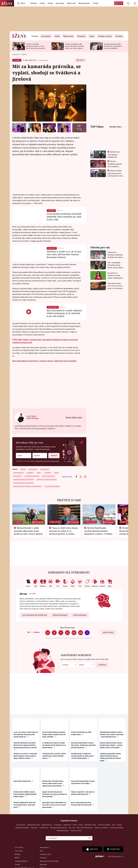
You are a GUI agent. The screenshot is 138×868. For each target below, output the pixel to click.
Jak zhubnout (21, 825)
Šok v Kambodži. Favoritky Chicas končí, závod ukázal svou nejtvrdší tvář (115, 265)
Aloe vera (72, 828)
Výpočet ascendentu (101, 828)
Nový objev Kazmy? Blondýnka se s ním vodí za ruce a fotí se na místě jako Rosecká (54, 805)
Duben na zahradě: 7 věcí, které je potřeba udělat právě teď (83, 793)
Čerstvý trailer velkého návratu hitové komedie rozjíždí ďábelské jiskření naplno (25, 794)
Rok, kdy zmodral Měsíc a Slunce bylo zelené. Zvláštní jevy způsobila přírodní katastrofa (83, 745)
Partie (75, 825)
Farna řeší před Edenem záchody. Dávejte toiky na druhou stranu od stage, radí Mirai (54, 735)
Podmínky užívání (21, 861)
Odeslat (53, 455)
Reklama (18, 854)
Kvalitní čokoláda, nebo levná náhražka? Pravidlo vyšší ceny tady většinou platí (74, 47)
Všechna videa (116, 127)
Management (44, 847)
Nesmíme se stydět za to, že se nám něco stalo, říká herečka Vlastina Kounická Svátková (64, 254)
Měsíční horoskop (60, 615)
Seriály (50, 3)
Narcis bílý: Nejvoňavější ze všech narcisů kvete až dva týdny (83, 782)
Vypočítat (101, 664)
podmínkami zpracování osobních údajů (47, 461)
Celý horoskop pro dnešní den (35, 615)
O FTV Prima (19, 847)
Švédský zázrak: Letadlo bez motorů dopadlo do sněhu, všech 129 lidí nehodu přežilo (82, 756)
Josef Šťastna (43, 60)
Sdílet (81, 61)
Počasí (81, 825)
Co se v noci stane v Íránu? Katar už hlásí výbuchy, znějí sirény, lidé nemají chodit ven (26, 735)
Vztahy (42, 3)
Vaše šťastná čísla (67, 628)
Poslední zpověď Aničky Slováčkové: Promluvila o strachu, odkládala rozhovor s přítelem (113, 47)
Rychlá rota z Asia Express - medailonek (114, 154)
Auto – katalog (117, 825)
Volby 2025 (34, 828)
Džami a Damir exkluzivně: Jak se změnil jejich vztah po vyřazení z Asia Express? (115, 176)
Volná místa (19, 851)
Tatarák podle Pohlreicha (58, 828)
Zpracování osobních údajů (49, 861)
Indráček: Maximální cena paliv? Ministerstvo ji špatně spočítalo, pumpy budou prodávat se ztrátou (25, 746)
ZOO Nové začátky (104, 825)
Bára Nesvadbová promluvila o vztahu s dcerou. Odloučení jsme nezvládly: (45, 361)
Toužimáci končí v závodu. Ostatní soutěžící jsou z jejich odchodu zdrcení (54, 756)
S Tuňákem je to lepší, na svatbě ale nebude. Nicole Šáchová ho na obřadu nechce (54, 745)
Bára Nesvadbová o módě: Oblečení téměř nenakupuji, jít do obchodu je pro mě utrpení (64, 313)
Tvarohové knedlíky (116, 828)
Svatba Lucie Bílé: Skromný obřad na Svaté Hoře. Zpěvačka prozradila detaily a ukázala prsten (36, 47)
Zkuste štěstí (108, 633)
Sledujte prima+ (84, 3)
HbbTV (17, 858)
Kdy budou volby (90, 825)
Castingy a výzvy (45, 854)
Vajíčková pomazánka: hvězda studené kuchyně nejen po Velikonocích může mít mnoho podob (110, 757)
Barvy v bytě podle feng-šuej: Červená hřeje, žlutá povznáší (83, 804)
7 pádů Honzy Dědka (22, 828)
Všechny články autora (74, 417)
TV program (58, 825)
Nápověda (43, 864)
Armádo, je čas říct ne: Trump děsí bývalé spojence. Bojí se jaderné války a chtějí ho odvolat (25, 756)
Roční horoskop (80, 615)
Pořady (96, 3)
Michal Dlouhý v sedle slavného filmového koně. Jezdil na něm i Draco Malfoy (28, 531)
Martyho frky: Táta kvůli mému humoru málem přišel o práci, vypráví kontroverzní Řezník (53, 783)
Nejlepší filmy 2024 (33, 825)
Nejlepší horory (47, 825)
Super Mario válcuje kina (23, 781)
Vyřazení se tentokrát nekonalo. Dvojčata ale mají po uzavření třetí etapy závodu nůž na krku (116, 255)
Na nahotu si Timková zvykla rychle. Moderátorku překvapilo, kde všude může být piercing (116, 276)
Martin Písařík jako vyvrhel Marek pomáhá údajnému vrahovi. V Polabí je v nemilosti (98, 532)
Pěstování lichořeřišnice (85, 828)
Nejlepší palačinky (63, 830)
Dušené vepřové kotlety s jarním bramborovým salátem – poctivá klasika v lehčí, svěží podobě (111, 745)
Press (42, 851)
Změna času (67, 825)
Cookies (17, 864)
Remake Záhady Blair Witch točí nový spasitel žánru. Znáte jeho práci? (25, 805)
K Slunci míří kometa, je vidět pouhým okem (81, 733)
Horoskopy (60, 3)
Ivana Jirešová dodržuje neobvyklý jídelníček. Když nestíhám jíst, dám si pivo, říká (64, 217)
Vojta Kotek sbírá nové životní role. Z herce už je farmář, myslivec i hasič (115, 286)
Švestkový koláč (76, 830)
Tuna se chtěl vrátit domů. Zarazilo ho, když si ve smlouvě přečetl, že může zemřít (64, 532)
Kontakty (43, 858)
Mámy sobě (71, 3)
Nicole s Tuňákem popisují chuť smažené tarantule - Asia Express (115, 166)
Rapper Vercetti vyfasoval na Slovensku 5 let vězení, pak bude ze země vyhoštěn (55, 794)
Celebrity (34, 3)
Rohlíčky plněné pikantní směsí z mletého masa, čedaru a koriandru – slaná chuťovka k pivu (112, 735)
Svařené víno (44, 828)
